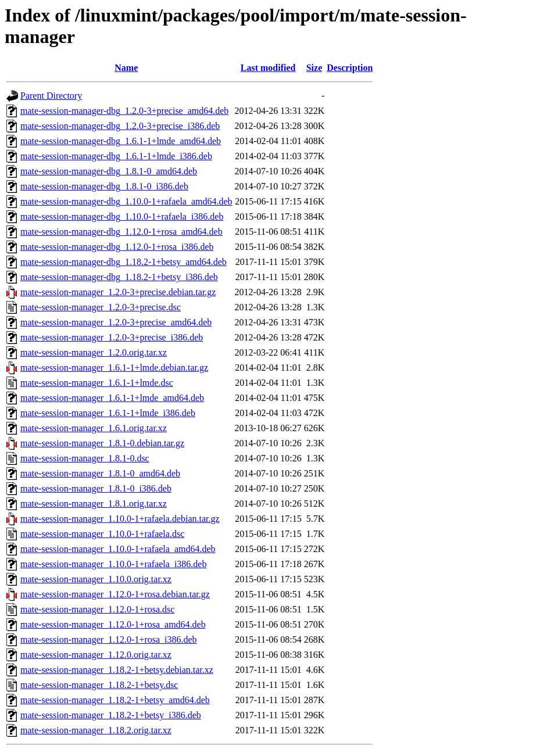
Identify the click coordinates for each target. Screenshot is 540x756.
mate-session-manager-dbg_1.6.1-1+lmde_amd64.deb (121, 141)
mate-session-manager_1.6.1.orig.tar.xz (94, 428)
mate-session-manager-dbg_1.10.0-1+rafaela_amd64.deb (126, 201)
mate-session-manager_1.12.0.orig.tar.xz (96, 655)
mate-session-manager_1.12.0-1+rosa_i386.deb (109, 639)
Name (126, 68)
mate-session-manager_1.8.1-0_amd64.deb (100, 473)
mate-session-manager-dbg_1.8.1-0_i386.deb (104, 186)
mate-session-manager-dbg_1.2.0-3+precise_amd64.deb (124, 111)
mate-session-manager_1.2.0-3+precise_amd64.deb (116, 322)
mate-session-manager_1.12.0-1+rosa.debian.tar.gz (115, 594)
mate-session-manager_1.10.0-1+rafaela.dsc (102, 534)
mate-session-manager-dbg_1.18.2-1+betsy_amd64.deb (124, 262)
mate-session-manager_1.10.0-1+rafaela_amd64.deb (118, 549)
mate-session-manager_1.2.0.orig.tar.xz (94, 352)
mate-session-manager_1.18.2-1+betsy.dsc (99, 685)
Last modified (268, 68)
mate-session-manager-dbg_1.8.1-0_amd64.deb (109, 171)
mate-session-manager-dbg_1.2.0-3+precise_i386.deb (120, 126)
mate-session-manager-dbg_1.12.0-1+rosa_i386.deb (117, 247)
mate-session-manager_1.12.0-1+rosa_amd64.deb (113, 624)
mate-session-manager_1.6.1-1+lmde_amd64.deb (112, 398)
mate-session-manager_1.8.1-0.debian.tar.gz (102, 443)
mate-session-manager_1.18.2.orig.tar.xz (96, 730)
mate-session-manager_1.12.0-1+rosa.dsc (97, 609)
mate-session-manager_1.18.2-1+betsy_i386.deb (111, 715)
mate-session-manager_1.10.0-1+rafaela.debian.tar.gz (120, 519)
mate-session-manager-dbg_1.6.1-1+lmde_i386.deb (116, 156)
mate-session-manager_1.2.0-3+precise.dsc (101, 307)
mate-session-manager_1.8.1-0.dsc (85, 458)
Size (314, 68)
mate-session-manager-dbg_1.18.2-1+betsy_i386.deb (119, 277)
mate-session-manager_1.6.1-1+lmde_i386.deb (108, 413)
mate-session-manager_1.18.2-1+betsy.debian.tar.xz (117, 670)
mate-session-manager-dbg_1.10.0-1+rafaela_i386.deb (122, 216)
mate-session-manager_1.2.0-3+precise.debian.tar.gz (118, 292)
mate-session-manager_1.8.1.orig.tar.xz (94, 504)
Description (350, 68)
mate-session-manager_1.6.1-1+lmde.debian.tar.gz (114, 368)
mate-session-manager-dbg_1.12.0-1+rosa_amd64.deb (121, 232)
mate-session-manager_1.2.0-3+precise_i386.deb (112, 337)
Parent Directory (51, 96)
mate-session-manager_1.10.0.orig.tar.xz (96, 579)
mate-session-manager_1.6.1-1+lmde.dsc (97, 383)
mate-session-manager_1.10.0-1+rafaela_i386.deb (113, 564)
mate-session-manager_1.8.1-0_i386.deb (96, 488)
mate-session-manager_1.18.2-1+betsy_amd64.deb (115, 700)
